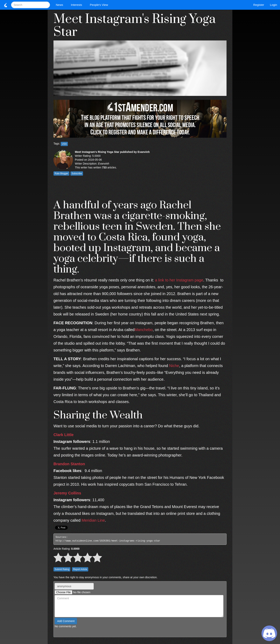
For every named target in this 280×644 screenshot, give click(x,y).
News (60, 5)
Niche (174, 366)
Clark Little (63, 435)
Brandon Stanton (69, 464)
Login (273, 5)
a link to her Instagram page (179, 280)
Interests (78, 5)
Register (259, 5)
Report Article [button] (80, 569)
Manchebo (144, 330)
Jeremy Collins (67, 493)
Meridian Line (93, 520)
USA (64, 144)
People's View (100, 5)
